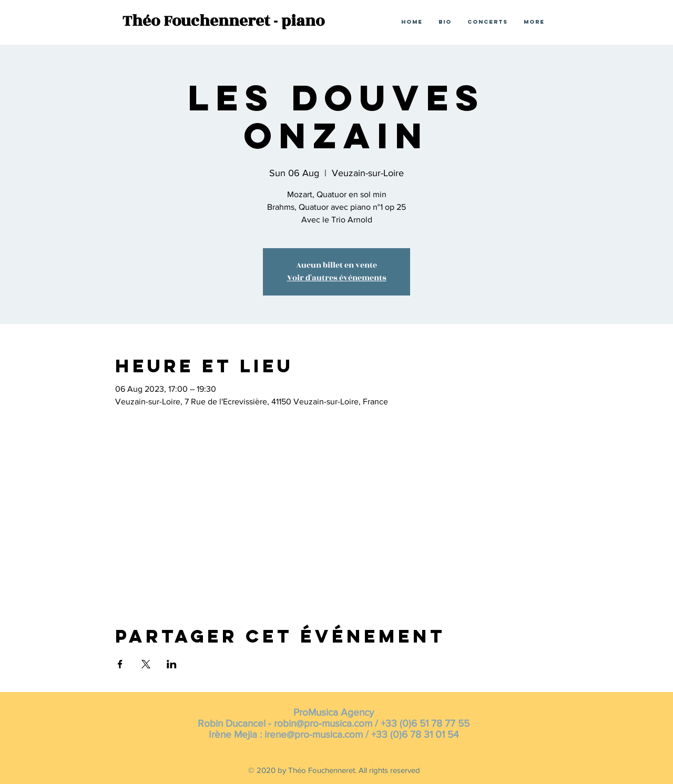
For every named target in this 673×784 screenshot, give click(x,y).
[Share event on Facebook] (120, 664)
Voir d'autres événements (337, 278)
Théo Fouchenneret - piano (223, 21)
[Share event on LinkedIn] (172, 664)
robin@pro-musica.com (323, 723)
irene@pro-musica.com (314, 734)
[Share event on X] (146, 664)
